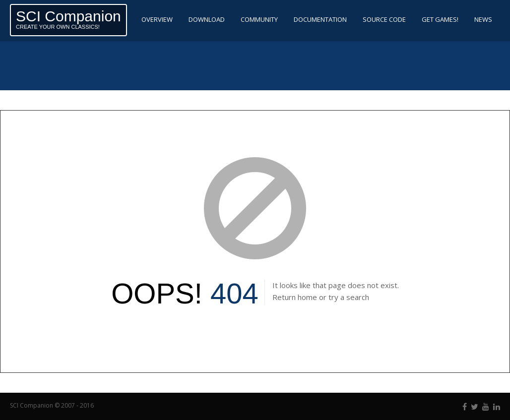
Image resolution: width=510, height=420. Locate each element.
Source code (384, 19)
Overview (157, 19)
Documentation (320, 19)
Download (207, 19)
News (483, 19)
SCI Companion (68, 16)
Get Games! (440, 19)
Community (259, 19)
